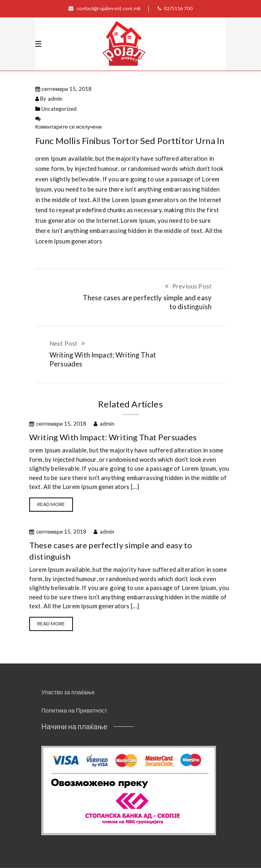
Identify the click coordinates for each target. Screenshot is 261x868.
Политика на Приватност (74, 710)
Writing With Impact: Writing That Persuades (113, 437)
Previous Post (192, 286)
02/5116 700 (175, 8)
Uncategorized (59, 109)
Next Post (63, 343)
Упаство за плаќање (68, 692)
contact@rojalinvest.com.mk (105, 8)
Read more (51, 504)
